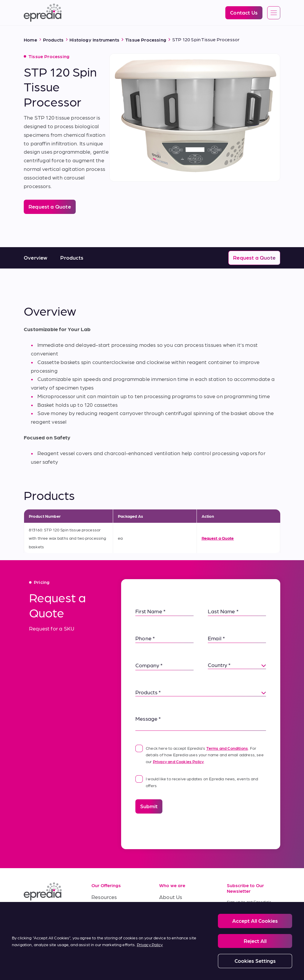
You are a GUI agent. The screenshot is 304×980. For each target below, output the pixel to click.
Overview (35, 257)
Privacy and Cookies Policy (178, 761)
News (166, 923)
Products (72, 257)
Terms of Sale (108, 923)
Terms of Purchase (114, 937)
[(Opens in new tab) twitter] (30, 928)
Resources (104, 897)
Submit (149, 806)
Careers (169, 910)
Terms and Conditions (227, 748)
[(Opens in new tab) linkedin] (30, 914)
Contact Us (173, 937)
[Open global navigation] (274, 13)
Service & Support (113, 910)
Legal (48, 962)
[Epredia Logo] (43, 13)
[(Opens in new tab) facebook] (44, 914)
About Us (171, 897)
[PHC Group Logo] (34, 962)
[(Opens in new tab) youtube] (58, 914)
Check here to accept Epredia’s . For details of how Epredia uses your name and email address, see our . (199, 754)
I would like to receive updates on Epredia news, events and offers (197, 781)
